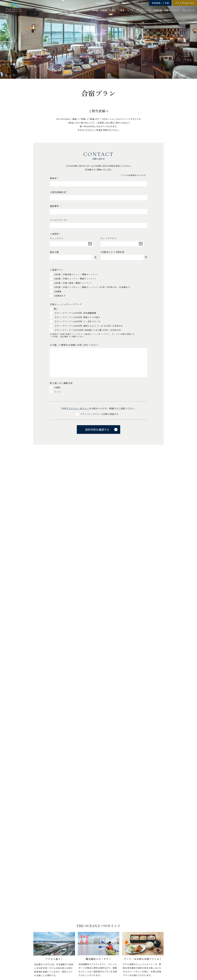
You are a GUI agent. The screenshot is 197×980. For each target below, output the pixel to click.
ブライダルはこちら (185, 3)
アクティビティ (140, 3)
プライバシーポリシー (77, 408)
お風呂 (113, 10)
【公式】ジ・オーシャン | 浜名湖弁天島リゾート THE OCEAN (14, 7)
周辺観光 (126, 3)
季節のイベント (172, 10)
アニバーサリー (143, 10)
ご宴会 (121, 10)
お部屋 (95, 10)
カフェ (130, 10)
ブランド (85, 10)
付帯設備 (158, 10)
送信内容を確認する (97, 429)
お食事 (104, 10)
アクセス (116, 3)
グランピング (188, 10)
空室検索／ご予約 (160, 3)
